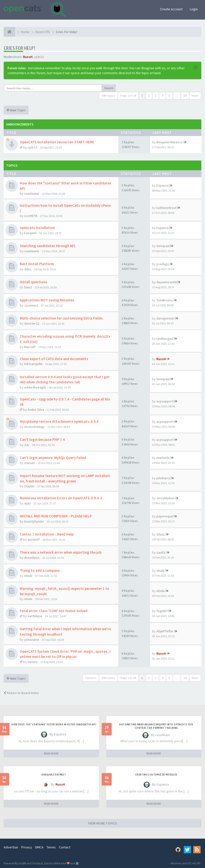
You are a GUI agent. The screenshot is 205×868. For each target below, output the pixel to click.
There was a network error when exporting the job (61, 552)
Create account (171, 9)
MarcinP (30, 347)
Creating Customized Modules (156, 775)
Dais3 (28, 287)
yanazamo (32, 640)
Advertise (11, 847)
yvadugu (163, 264)
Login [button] (194, 9)
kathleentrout (166, 208)
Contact (65, 847)
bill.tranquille (33, 364)
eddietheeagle (35, 387)
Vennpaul (163, 246)
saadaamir (32, 194)
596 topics (108, 96)
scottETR (31, 216)
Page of (128, 96)
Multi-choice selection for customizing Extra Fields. (62, 318)
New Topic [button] (16, 110)
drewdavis (32, 558)
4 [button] (162, 96)
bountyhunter (34, 521)
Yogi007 (162, 611)
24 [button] (185, 96)
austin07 (34, 539)
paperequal (165, 516)
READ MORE (51, 753)
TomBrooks (165, 300)
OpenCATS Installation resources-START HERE (57, 142)
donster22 (32, 323)
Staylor (29, 486)
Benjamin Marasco (170, 142)
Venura (33, 662)
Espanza (162, 185)
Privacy (27, 847)
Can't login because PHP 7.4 (42, 440)
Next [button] (195, 96)
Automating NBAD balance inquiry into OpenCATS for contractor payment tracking (156, 726)
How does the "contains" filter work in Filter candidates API (54, 724)
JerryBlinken (166, 498)
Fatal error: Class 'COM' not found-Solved (54, 611)
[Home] (9, 32)
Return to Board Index (21, 693)
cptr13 (39, 57)
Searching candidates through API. (48, 246)
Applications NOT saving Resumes (47, 300)
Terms (51, 847)
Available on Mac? (54, 775)
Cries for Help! (19, 48)
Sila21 (161, 534)
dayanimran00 (167, 282)
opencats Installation (37, 228)
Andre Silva (36, 410)
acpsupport (165, 401)
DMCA (39, 847)
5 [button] (169, 96)
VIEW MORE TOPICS (103, 823)
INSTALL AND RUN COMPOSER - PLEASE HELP (56, 516)
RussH (28, 57)
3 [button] (156, 96)
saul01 (161, 552)
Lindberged (165, 339)
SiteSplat (38, 863)
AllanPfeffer (165, 631)
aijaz (27, 503)
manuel (29, 463)
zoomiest (31, 305)
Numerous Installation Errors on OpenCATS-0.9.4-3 (61, 498)
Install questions (33, 282)
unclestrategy (34, 427)
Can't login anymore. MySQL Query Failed (53, 458)
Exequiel (30, 233)
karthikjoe (35, 616)
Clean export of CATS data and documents (54, 359)
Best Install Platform (37, 264)
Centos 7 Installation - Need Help (47, 534)
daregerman (165, 318)
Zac (27, 445)
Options (91, 678)
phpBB (22, 863)
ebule (28, 576)
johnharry (163, 478)
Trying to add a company (40, 570)
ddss (28, 269)
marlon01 (163, 458)
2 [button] (149, 96)
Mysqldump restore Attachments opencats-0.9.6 (59, 421)
